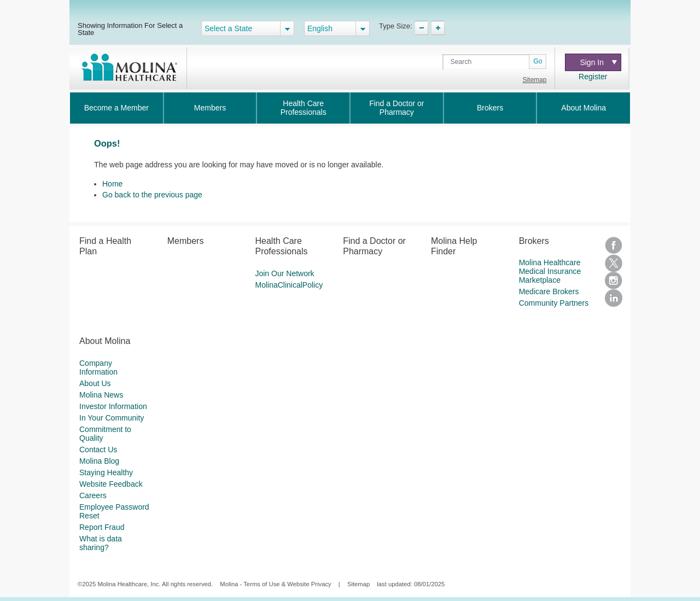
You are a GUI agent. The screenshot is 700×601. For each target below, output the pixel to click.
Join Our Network (284, 273)
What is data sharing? (101, 543)
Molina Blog (99, 461)
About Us (95, 383)
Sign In (598, 62)
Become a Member (116, 108)
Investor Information (113, 406)
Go (538, 61)
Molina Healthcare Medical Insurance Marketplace (550, 271)
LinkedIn (614, 298)
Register (593, 77)
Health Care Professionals (304, 108)
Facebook (614, 246)
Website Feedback (111, 484)
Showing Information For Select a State (130, 29)
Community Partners (554, 303)
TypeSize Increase (438, 28)
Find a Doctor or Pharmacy (396, 108)
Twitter (614, 263)
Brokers (490, 108)
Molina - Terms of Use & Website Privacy (275, 584)
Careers (93, 495)
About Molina (584, 108)
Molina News (101, 395)
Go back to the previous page (152, 195)
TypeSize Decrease (421, 28)
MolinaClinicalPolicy (289, 285)
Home (112, 184)
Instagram (614, 281)
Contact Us (98, 450)
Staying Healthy (106, 472)
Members (210, 108)
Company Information (98, 367)
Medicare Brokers (549, 291)
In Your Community (112, 418)
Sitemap (534, 80)
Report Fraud (102, 527)
